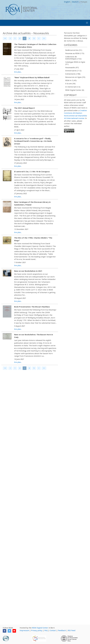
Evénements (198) (73, 74)
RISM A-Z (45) (71, 80)
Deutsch (75, 2)
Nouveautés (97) (72, 67)
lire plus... (18, 72)
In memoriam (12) (73, 87)
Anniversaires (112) (73, 71)
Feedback (62, 630)
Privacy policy (37, 630)
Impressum (24, 630)
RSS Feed (72, 630)
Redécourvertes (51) (74, 50)
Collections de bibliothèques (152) (73, 58)
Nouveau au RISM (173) (75, 53)
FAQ (46, 630)
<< (5, 38)
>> (44, 38)
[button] (87, 23)
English (67, 2)
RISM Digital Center (40, 628)
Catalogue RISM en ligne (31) (75, 63)
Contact (53, 630)
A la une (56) (70, 83)
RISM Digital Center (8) (75, 90)
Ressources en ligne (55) (75, 77)
